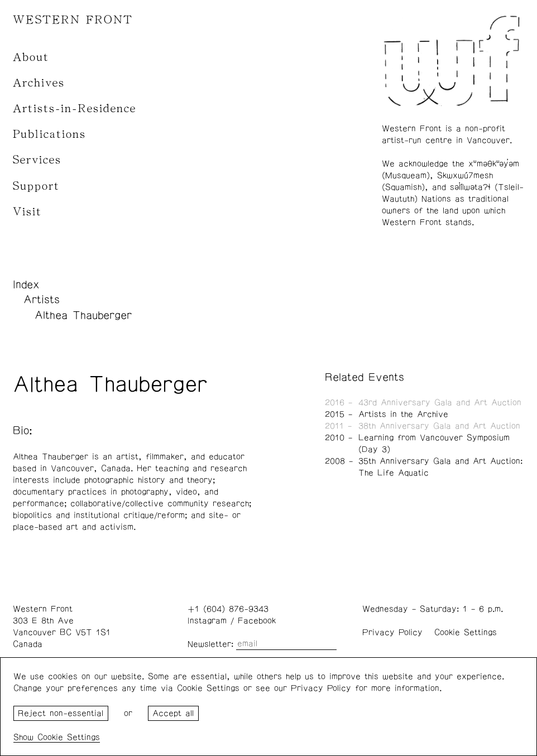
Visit (27, 212)
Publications (49, 134)
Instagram (207, 621)
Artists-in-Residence (75, 109)
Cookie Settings (466, 632)
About (31, 57)
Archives (39, 83)
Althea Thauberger (83, 315)
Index (26, 285)
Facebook (257, 621)
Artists (42, 300)
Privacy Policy (392, 632)
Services (37, 160)
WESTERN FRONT (73, 20)
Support (36, 186)
